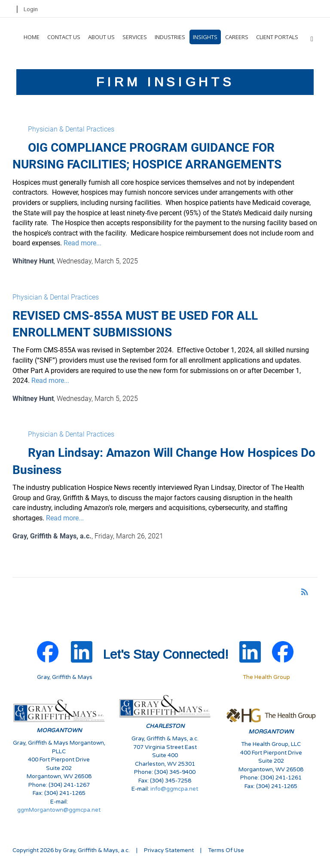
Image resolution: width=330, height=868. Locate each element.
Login (31, 9)
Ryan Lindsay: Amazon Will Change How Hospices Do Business (164, 461)
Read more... (82, 243)
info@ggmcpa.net (174, 789)
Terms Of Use (226, 850)
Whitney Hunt (33, 261)
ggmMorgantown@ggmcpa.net (59, 810)
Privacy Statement (169, 850)
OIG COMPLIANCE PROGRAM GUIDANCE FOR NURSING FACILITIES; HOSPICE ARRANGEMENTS (147, 156)
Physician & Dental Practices (71, 129)
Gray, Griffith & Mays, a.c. (52, 536)
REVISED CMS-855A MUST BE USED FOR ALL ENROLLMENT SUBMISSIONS (135, 324)
